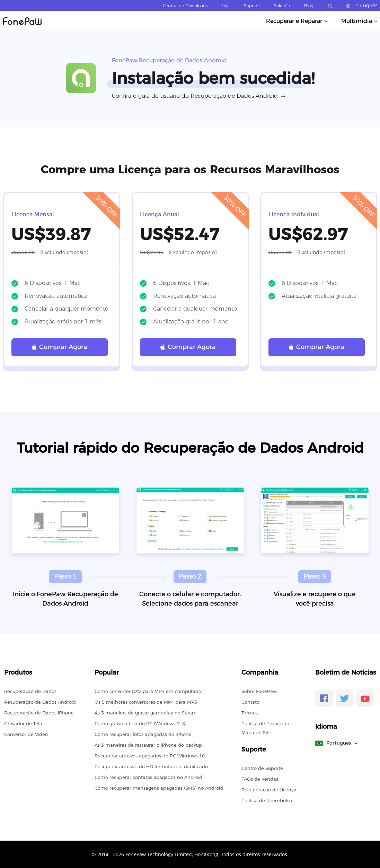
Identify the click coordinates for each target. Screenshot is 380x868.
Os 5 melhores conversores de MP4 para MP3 (146, 702)
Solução (282, 6)
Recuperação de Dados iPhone (39, 713)
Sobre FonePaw (259, 691)
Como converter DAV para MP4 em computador (149, 691)
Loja (226, 6)
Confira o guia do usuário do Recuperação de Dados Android (195, 96)
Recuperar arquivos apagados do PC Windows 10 (150, 756)
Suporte (252, 6)
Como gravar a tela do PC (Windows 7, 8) (140, 723)
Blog (309, 6)
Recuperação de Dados (30, 691)
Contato (250, 702)
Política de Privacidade (267, 723)
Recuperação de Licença (269, 790)
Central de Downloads (185, 6)
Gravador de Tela (23, 723)
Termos (250, 713)
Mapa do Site (256, 732)
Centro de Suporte (262, 768)
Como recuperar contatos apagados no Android (148, 777)
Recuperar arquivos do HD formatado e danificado (151, 766)
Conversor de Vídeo (26, 734)
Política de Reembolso (267, 800)
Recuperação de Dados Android (40, 702)
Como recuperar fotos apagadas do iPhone (143, 734)
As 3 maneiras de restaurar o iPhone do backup (148, 745)
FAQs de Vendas (260, 779)
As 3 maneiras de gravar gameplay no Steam (146, 713)
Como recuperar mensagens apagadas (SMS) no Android (159, 788)
